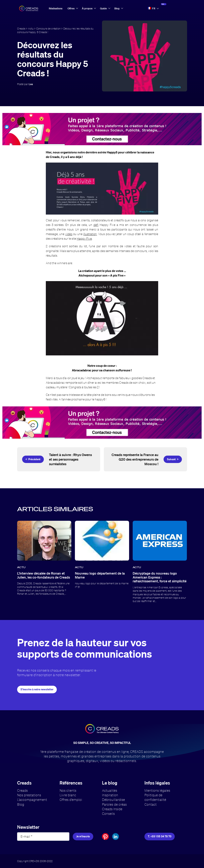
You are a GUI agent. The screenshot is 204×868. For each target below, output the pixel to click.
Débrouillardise (113, 800)
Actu (31, 29)
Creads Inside (112, 809)
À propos (87, 8)
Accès (172, 8)
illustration (90, 234)
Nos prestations (29, 795)
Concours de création (48, 29)
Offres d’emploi (71, 800)
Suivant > (173, 459)
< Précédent (33, 459)
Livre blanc (68, 795)
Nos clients (68, 790)
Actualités (110, 790)
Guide (103, 8)
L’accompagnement (32, 800)
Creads (21, 29)
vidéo (69, 234)
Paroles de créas (114, 804)
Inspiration (110, 795)
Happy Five (84, 239)
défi (96, 225)
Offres (71, 8)
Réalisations (56, 8)
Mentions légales (157, 790)
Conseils (108, 814)
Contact (151, 804)
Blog (117, 8)
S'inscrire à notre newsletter (37, 689)
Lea (31, 84)
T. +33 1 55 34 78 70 (160, 836)
